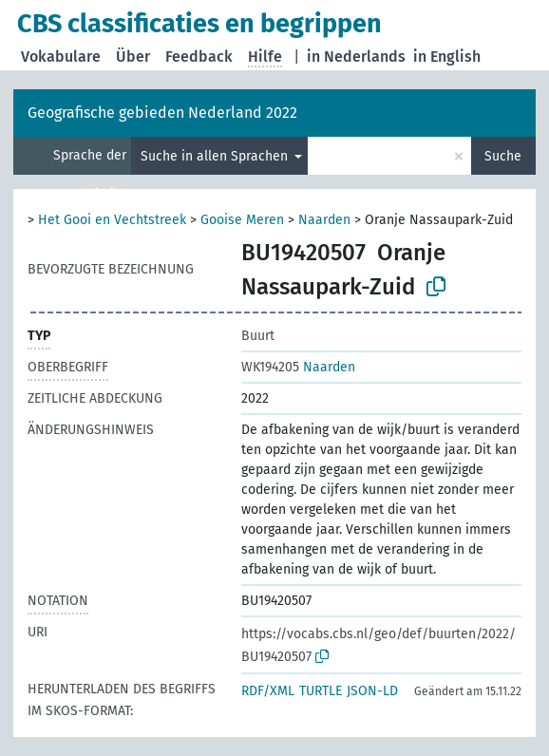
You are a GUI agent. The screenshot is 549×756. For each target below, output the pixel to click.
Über (133, 57)
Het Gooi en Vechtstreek (112, 220)
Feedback (199, 57)
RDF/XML (268, 691)
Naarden (324, 220)
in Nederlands (356, 57)
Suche (503, 156)
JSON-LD (372, 691)
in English (447, 57)
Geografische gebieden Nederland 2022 (162, 113)
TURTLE (321, 691)
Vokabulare (61, 57)
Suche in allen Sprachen (216, 156)
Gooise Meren (242, 220)
